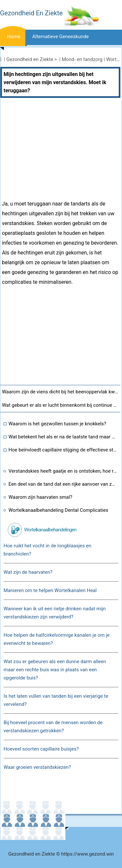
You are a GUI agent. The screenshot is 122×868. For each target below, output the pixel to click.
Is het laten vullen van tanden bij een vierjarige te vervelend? (56, 700)
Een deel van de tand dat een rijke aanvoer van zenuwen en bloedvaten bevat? (63, 484)
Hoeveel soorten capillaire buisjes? (41, 749)
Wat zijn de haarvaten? (28, 572)
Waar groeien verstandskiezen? (37, 767)
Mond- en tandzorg (82, 59)
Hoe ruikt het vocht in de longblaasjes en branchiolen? (47, 550)
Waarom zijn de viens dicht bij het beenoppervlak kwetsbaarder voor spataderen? (61, 392)
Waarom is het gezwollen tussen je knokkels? (57, 424)
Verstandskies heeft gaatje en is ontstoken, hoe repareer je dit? (63, 471)
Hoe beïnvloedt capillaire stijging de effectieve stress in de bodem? (63, 450)
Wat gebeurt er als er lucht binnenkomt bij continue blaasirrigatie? (61, 405)
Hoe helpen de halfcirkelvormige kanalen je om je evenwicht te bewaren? (57, 639)
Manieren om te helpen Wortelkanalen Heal (50, 590)
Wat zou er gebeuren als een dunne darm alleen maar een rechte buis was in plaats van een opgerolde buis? (55, 670)
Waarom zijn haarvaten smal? (40, 497)
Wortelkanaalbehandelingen (50, 530)
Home (14, 37)
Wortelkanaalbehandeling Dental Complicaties (58, 510)
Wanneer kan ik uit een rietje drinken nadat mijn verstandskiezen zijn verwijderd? (55, 613)
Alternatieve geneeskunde (61, 37)
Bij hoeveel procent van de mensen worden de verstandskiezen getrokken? (53, 727)
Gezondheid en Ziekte (30, 59)
